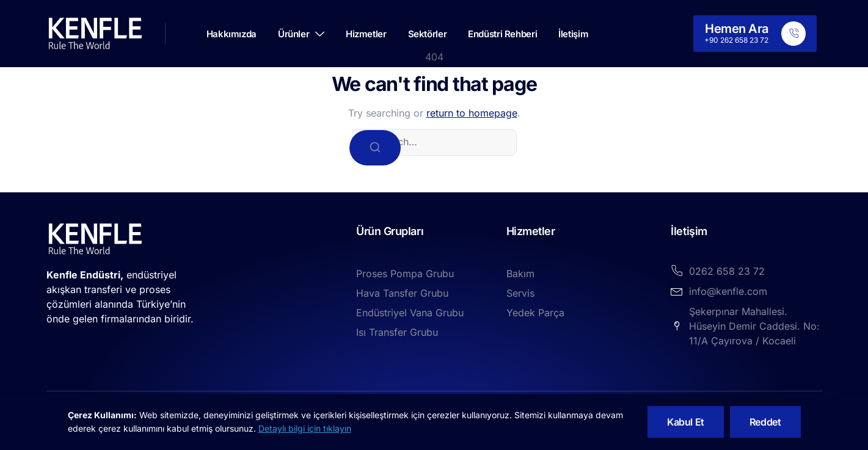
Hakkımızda (232, 34)
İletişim (573, 34)
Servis (520, 293)
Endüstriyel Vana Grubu (410, 313)
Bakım (520, 274)
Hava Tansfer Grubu (402, 293)
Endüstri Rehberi (502, 34)
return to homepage (472, 113)
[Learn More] (755, 34)
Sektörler (428, 34)
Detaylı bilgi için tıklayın (305, 428)
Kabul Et (686, 422)
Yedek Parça (535, 313)
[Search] (375, 148)
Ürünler (301, 34)
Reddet (765, 422)
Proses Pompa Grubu (405, 274)
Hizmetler (366, 34)
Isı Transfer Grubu (397, 332)
